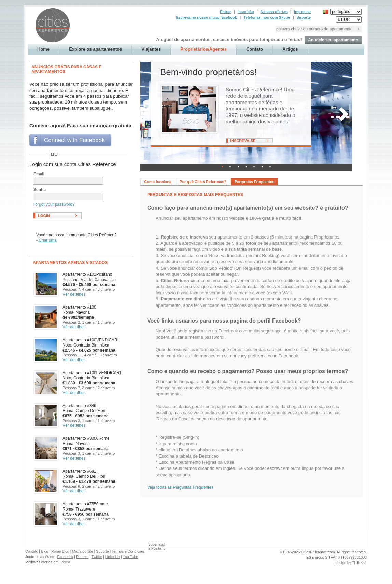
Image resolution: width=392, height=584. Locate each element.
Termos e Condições (128, 551)
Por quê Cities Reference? (203, 182)
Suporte (304, 17)
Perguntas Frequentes (254, 182)
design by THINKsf (351, 563)
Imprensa (302, 12)
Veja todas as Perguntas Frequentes (180, 487)
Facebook (65, 557)
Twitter (97, 557)
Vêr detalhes (74, 294)
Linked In (113, 557)
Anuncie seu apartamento (333, 40)
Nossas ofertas (274, 12)
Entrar (225, 12)
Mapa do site (82, 551)
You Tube (131, 557)
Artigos (290, 49)
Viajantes (151, 49)
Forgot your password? (54, 204)
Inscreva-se (243, 141)
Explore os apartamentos (95, 49)
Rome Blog (60, 551)
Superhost (157, 544)
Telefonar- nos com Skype (267, 17)
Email (39, 174)
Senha (40, 190)
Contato (255, 49)
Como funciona (158, 182)
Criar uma (48, 240)
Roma (65, 562)
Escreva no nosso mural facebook (206, 17)
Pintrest (82, 557)
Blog (45, 551)
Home (43, 49)
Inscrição (246, 12)
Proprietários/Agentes (204, 49)
